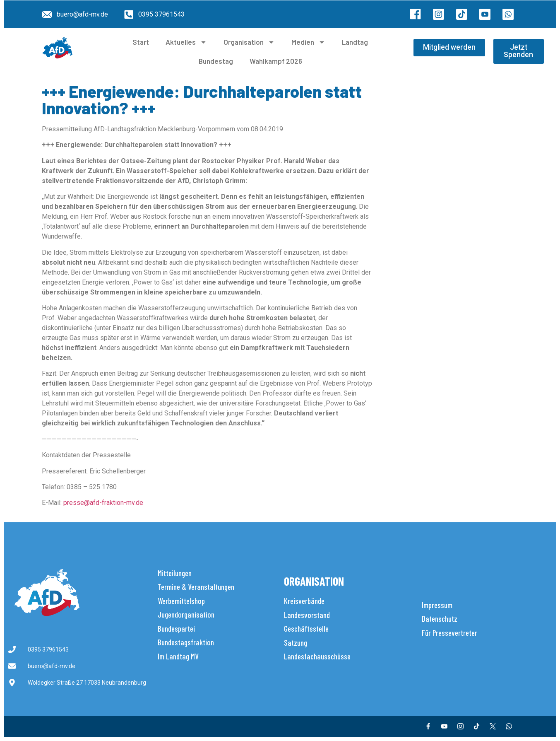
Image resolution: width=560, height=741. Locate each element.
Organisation (249, 42)
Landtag (355, 42)
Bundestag (216, 61)
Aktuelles (186, 42)
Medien (308, 42)
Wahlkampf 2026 (276, 61)
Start (141, 42)
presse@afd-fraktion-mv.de (103, 503)
